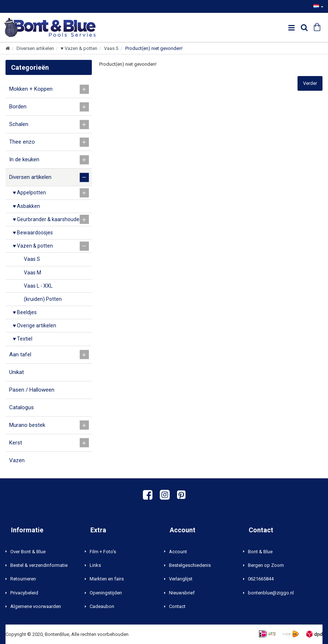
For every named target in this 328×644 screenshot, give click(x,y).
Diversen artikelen (35, 48)
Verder (310, 83)
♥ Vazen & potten (79, 48)
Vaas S (111, 48)
